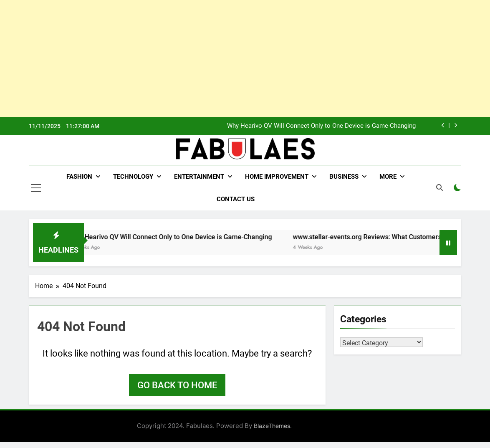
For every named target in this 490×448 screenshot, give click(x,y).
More (388, 177)
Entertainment (199, 177)
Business (344, 177)
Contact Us (236, 199)
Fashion (79, 177)
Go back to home (177, 385)
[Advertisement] (245, 58)
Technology (133, 177)
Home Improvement (277, 177)
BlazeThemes (272, 426)
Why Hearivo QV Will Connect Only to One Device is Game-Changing (321, 126)
